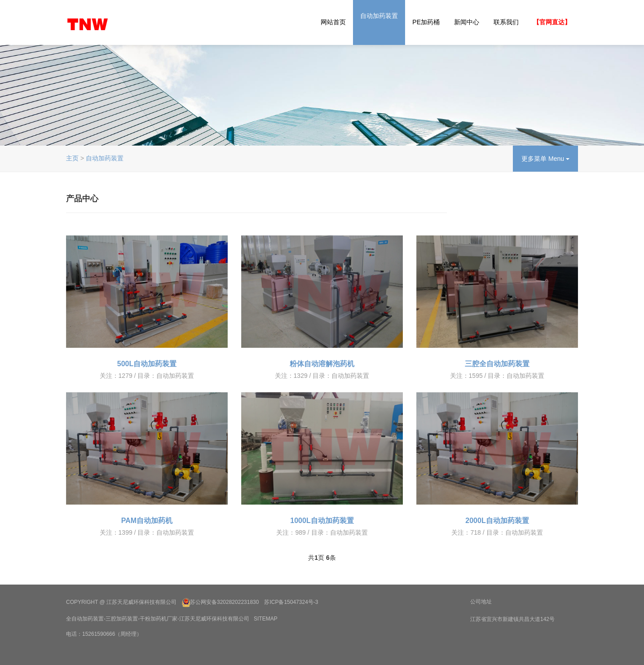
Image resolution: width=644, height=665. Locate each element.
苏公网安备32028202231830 (224, 603)
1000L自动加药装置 (322, 521)
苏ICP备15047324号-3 (291, 603)
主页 (72, 158)
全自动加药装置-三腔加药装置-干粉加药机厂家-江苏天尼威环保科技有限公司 (158, 619)
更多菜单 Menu (545, 159)
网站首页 (333, 22)
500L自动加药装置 (147, 364)
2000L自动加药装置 (497, 521)
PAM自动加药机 (147, 521)
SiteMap (266, 619)
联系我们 (506, 22)
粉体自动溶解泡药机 (322, 364)
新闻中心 (467, 22)
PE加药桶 (426, 22)
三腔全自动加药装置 (497, 364)
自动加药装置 (379, 16)
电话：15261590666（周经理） (104, 634)
